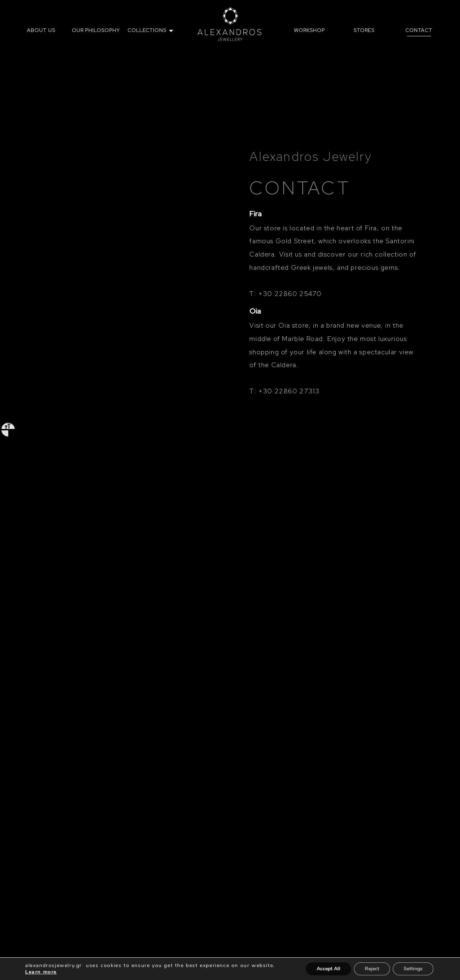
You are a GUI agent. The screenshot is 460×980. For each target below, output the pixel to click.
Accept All (328, 969)
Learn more (41, 972)
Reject (372, 969)
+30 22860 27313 (289, 391)
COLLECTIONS (147, 30)
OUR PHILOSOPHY (96, 30)
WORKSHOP (309, 30)
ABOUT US (41, 30)
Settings (413, 969)
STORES (364, 30)
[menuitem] (41, 30)
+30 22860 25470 (290, 294)
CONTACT (419, 30)
